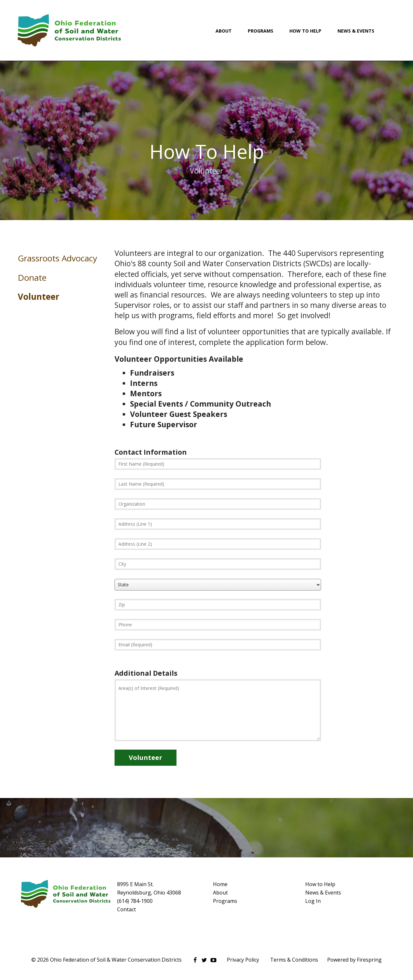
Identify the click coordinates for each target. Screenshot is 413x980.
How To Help (305, 31)
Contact (126, 909)
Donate (32, 278)
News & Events (356, 31)
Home (220, 884)
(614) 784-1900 (135, 901)
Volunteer (39, 297)
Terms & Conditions (294, 960)
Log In (313, 901)
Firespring (369, 960)
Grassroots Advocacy (57, 258)
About (224, 31)
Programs (261, 31)
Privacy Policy (243, 960)
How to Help (320, 884)
